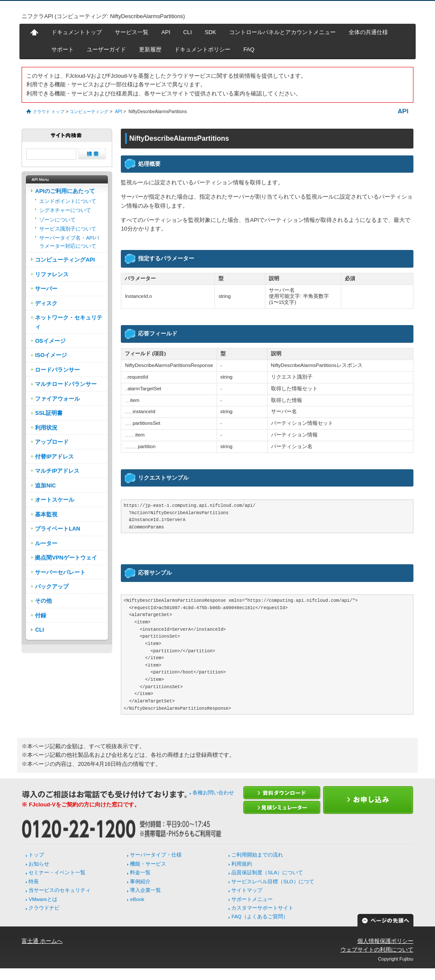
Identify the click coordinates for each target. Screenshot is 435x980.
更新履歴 (150, 49)
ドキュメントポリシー (202, 49)
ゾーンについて (57, 220)
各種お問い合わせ (213, 793)
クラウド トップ (49, 112)
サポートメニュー (252, 899)
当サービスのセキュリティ (60, 890)
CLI (188, 32)
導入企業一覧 (145, 890)
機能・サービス (148, 864)
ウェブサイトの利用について (377, 950)
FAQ (249, 49)
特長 (34, 882)
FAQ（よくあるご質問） (260, 917)
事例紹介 (140, 882)
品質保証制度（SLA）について (267, 873)
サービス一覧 (132, 32)
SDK (211, 32)
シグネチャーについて (65, 210)
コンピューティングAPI (65, 260)
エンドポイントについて (68, 201)
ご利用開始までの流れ (257, 855)
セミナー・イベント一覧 (57, 873)
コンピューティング (89, 112)
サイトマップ (247, 890)
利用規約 (242, 864)
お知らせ (39, 864)
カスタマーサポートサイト (262, 908)
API (166, 32)
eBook (137, 899)
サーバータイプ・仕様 (156, 855)
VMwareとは (43, 899)
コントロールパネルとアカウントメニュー (282, 32)
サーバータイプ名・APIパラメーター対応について (69, 242)
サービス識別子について (68, 229)
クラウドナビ (44, 908)
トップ (36, 855)
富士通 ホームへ (42, 941)
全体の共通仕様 (368, 32)
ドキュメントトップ (77, 32)
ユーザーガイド (106, 49)
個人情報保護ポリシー (385, 941)
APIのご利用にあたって (65, 191)
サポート (63, 49)
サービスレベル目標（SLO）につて (273, 882)
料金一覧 (140, 873)
